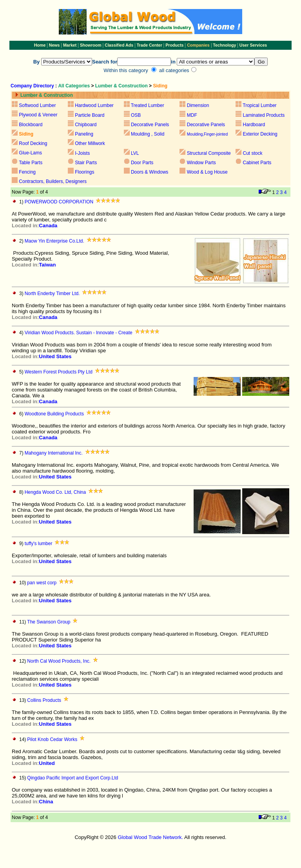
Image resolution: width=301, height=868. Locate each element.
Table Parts (31, 163)
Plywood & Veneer (38, 115)
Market (70, 45)
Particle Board (90, 115)
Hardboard (254, 125)
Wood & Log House (207, 172)
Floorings (84, 172)
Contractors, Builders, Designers (53, 181)
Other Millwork (90, 143)
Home (40, 45)
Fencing (27, 172)
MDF (192, 115)
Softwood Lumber (37, 105)
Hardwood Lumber (94, 105)
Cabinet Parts (257, 163)
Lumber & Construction (121, 86)
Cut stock (253, 153)
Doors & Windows (150, 172)
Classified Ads (119, 45)
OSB (136, 115)
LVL (134, 153)
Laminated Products (264, 115)
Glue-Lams (30, 153)
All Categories (74, 86)
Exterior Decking (260, 134)
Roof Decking (33, 143)
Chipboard (86, 125)
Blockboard (31, 125)
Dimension (198, 105)
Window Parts (201, 163)
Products (175, 45)
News (54, 45)
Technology (224, 45)
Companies (198, 45)
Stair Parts (86, 163)
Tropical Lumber (259, 105)
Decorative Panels (150, 125)
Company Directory (32, 86)
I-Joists (82, 153)
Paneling (84, 134)
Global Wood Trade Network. (150, 837)
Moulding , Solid (148, 134)
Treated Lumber (148, 105)
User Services (253, 45)
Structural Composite (209, 153)
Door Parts (142, 163)
